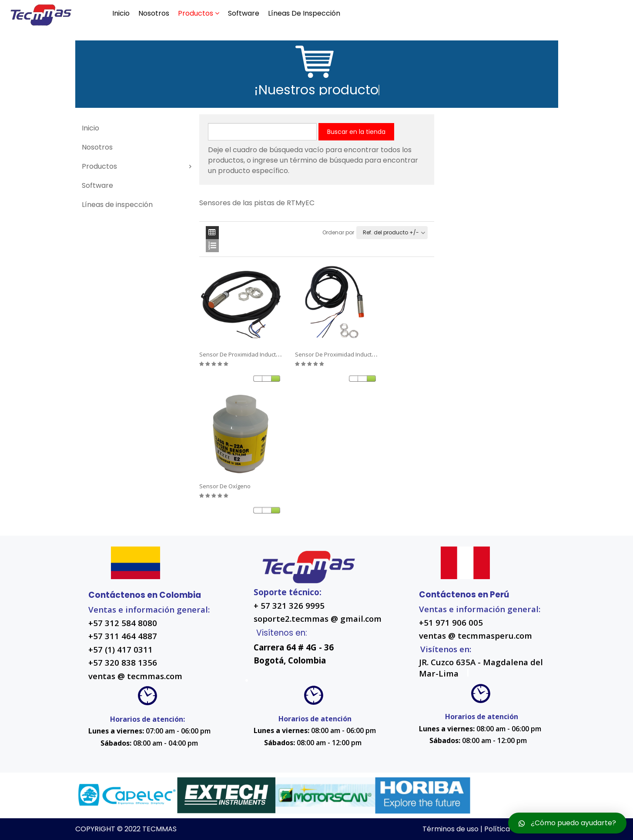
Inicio (121, 13)
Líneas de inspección (304, 13)
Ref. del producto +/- (391, 232)
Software (244, 13)
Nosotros (154, 13)
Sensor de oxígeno (225, 486)
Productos (196, 13)
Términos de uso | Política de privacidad (490, 829)
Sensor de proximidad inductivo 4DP (343, 354)
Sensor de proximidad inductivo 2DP (247, 354)
